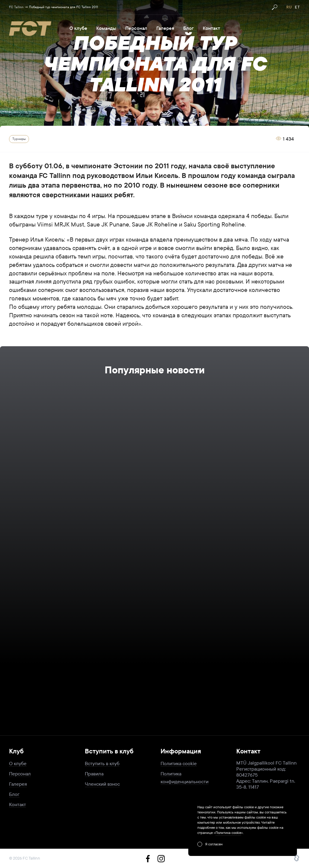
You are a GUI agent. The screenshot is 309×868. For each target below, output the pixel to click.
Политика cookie (179, 763)
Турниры (19, 139)
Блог (188, 28)
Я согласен (214, 844)
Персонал (136, 28)
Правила (94, 774)
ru (289, 7)
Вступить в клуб (102, 763)
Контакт (211, 28)
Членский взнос (102, 784)
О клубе (78, 28)
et (297, 7)
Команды (106, 28)
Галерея (165, 28)
